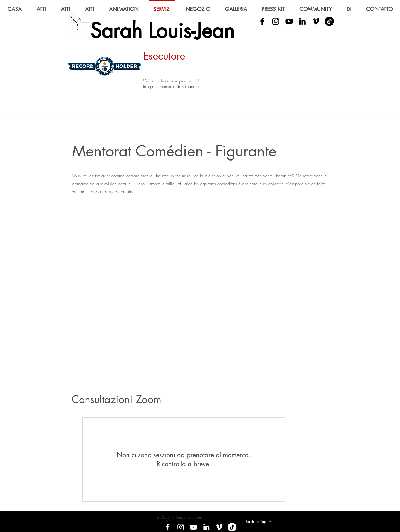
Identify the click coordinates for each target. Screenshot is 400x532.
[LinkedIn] (302, 21)
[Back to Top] (258, 521)
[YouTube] (289, 21)
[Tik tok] (232, 527)
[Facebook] (168, 527)
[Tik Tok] (329, 21)
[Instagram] (181, 527)
